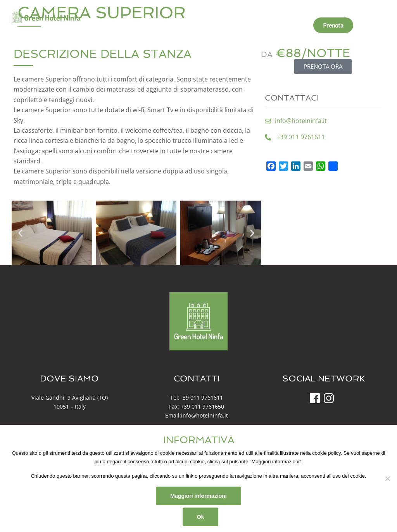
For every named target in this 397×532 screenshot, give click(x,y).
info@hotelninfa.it (205, 415)
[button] (20, 233)
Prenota (333, 25)
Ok (201, 517)
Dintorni (221, 25)
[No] (387, 478)
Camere (188, 25)
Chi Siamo (153, 25)
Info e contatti (289, 25)
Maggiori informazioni (198, 496)
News (251, 25)
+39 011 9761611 (201, 398)
